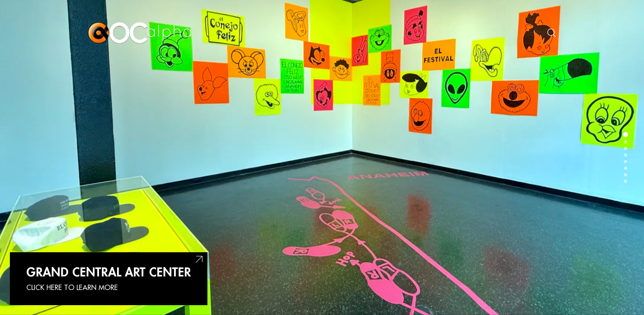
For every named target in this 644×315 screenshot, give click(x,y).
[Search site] (552, 33)
